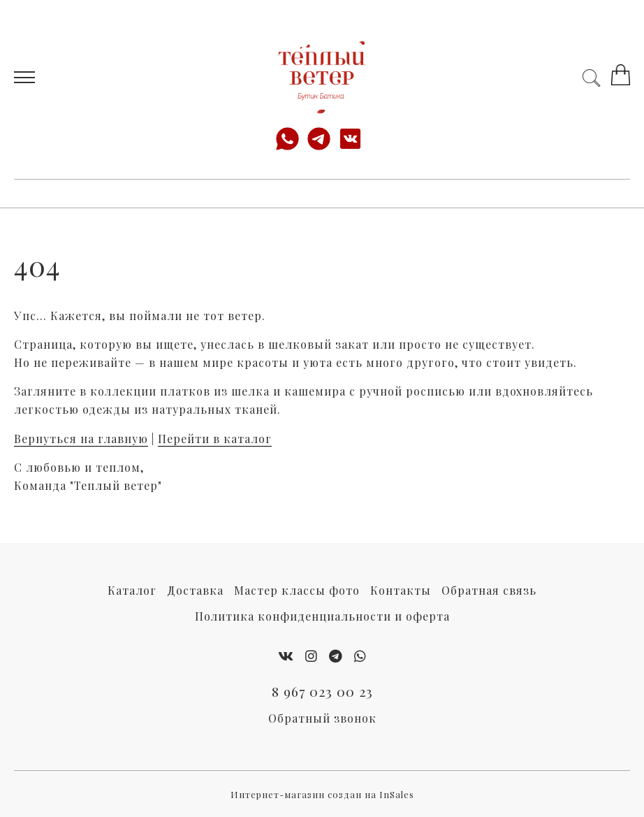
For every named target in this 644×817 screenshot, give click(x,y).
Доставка (195, 590)
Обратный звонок (322, 718)
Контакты (401, 590)
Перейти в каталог (215, 439)
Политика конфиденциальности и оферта (322, 616)
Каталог (132, 590)
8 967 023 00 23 (322, 691)
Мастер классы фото (297, 590)
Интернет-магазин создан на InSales (322, 794)
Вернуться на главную (81, 439)
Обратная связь (489, 590)
